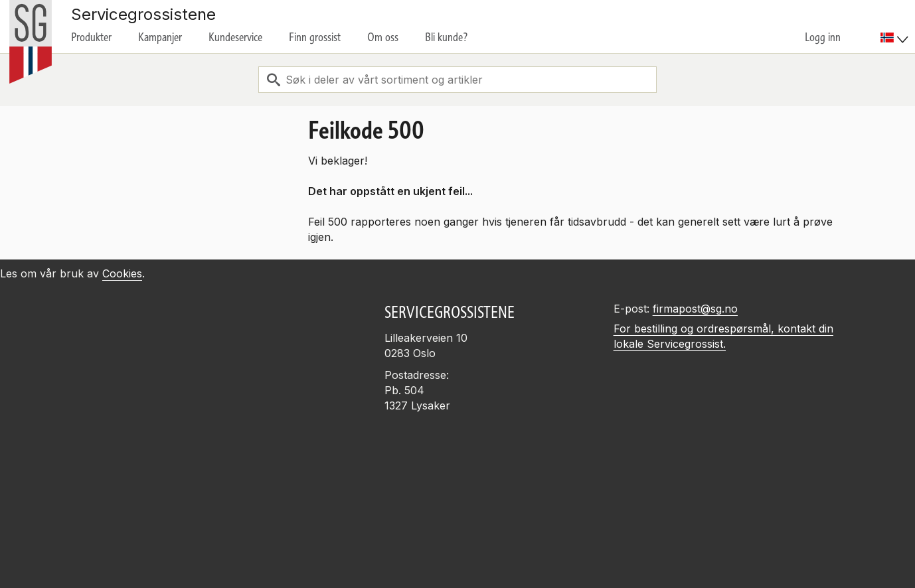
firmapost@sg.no (695, 309)
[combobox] (457, 80)
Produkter (91, 37)
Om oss (383, 37)
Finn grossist (315, 37)
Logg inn (823, 37)
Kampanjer (160, 37)
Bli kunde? (447, 37)
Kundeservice (235, 37)
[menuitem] (896, 27)
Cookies (122, 273)
